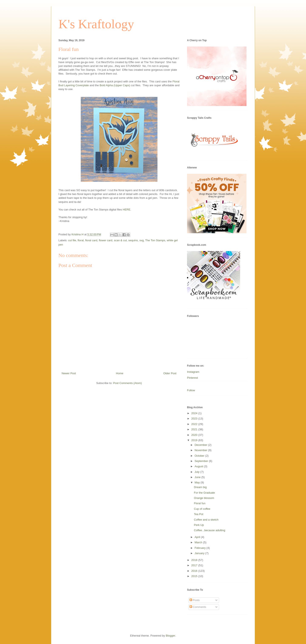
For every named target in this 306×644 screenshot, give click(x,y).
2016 (195, 571)
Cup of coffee (202, 509)
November (201, 450)
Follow (191, 390)
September (202, 461)
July (198, 472)
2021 (195, 429)
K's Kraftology (96, 24)
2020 (195, 435)
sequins (133, 240)
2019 (195, 440)
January (200, 553)
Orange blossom (204, 498)
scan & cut (120, 240)
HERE (127, 210)
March (199, 542)
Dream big (200, 487)
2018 (195, 560)
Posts (195, 600)
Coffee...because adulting (209, 530)
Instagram (193, 372)
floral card (91, 240)
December (201, 445)
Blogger (170, 636)
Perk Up (199, 525)
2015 (195, 576)
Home (120, 373)
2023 (195, 419)
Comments (198, 607)
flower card (106, 240)
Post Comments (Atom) (127, 383)
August (199, 466)
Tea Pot (198, 514)
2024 (195, 413)
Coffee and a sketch (206, 520)
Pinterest (192, 378)
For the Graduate (204, 493)
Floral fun (200, 503)
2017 (195, 565)
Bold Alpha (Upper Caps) (115, 85)
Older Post (170, 373)
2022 (195, 424)
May (198, 482)
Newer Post (69, 373)
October (200, 456)
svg (142, 240)
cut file (72, 240)
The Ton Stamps (155, 240)
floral (81, 240)
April (198, 537)
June (198, 477)
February (201, 548)
